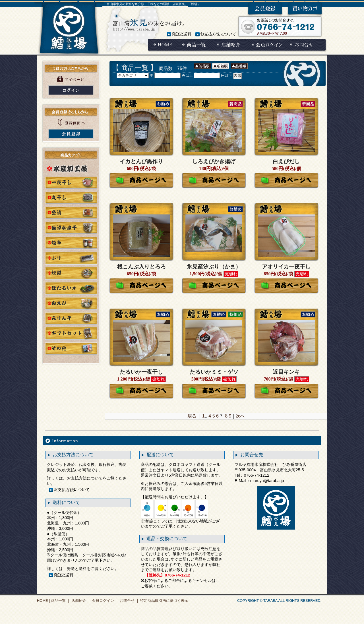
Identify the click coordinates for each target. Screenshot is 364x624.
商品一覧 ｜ (60, 601)
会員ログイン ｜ (105, 601)
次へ (240, 416)
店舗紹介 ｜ (80, 601)
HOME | (43, 601)
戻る (192, 416)
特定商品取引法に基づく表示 (164, 601)
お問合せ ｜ (129, 601)
